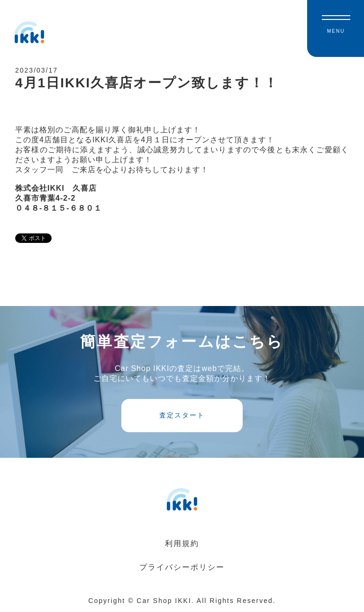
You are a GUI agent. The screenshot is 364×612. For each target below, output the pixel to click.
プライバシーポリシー (182, 567)
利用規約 (182, 543)
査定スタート (182, 415)
